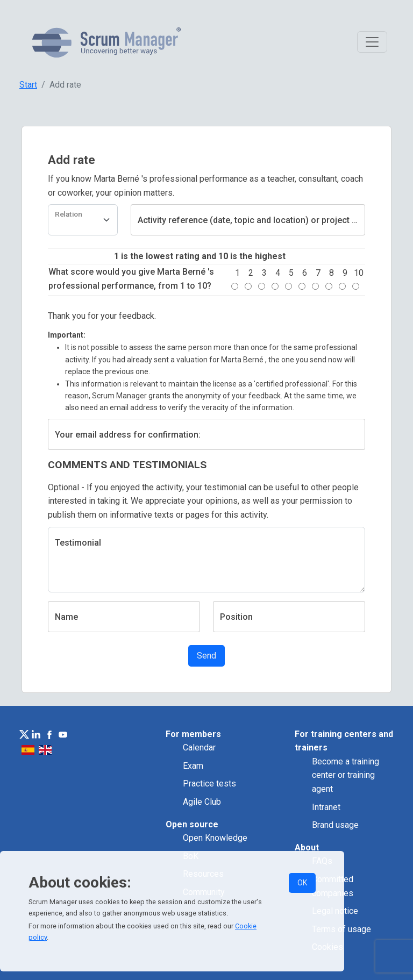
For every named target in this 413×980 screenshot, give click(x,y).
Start (28, 85)
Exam (193, 766)
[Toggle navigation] (372, 42)
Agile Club (202, 802)
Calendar (199, 747)
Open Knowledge (215, 838)
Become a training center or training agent (346, 775)
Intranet (326, 807)
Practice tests (209, 784)
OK (302, 883)
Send (206, 656)
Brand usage (335, 825)
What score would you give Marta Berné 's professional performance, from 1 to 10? (131, 279)
